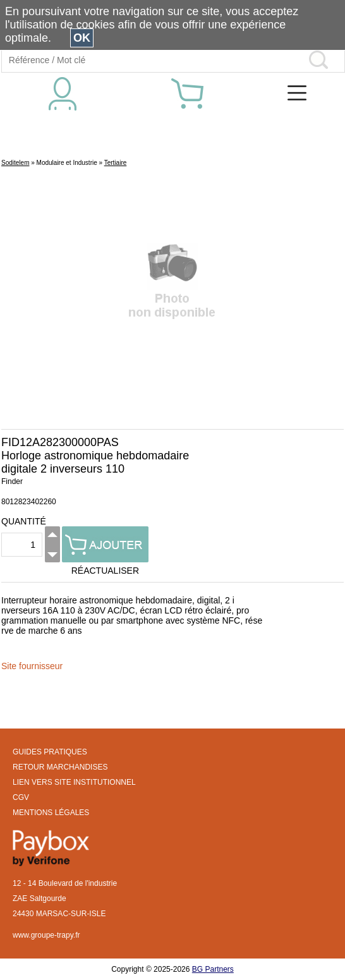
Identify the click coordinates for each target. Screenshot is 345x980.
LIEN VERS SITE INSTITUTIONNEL (74, 782)
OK (82, 38)
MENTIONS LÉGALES (51, 813)
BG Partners (213, 969)
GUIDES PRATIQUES (50, 752)
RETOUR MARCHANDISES (60, 767)
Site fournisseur (32, 666)
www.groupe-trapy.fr (46, 935)
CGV (21, 797)
